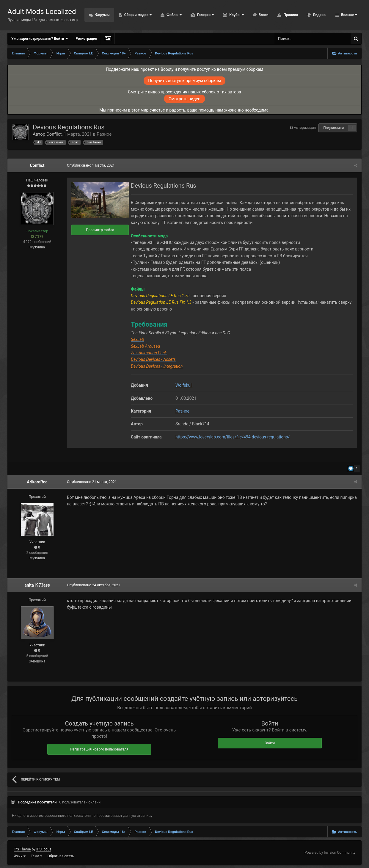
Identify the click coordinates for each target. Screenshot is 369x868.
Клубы (236, 15)
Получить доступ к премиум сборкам (184, 81)
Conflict (54, 134)
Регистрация (86, 39)
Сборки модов (138, 15)
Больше (349, 15)
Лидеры (319, 15)
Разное (104, 134)
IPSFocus (44, 849)
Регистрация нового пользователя (99, 749)
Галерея (205, 15)
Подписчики (333, 128)
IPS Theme (22, 849)
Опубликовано (91, 165)
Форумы (102, 15)
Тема (37, 856)
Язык (20, 856)
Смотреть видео (184, 99)
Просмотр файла (100, 230)
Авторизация (305, 128)
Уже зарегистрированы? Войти (40, 39)
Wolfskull (184, 385)
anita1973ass (37, 585)
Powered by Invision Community (330, 853)
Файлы (174, 15)
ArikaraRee (37, 482)
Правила (290, 15)
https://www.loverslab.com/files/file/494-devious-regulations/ (233, 437)
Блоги (263, 15)
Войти (270, 743)
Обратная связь (61, 856)
